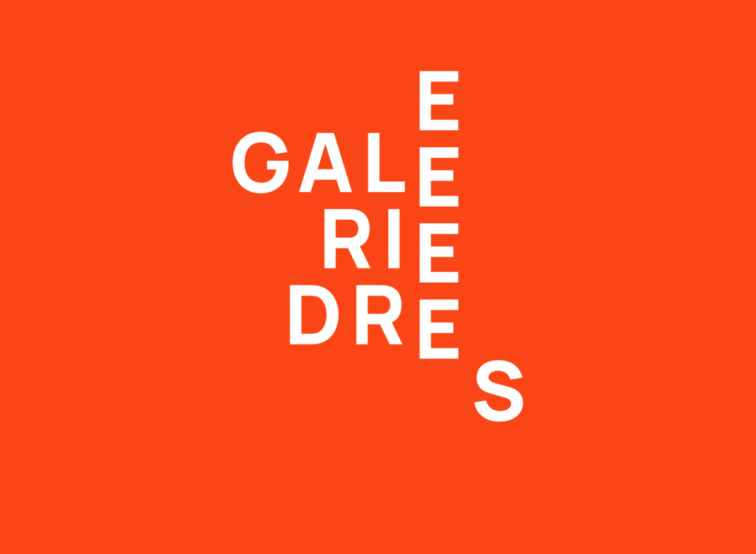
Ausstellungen (230, 14)
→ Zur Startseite (212, 212)
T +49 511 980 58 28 (53, 472)
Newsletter (397, 421)
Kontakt (522, 14)
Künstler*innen (320, 14)
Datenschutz (401, 441)
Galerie (462, 14)
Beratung (399, 14)
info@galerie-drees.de (58, 482)
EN (730, 14)
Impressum (398, 431)
